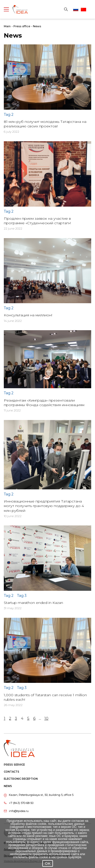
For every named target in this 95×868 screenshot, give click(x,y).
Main (7, 26)
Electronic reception (21, 779)
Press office (22, 26)
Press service (14, 765)
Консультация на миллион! (28, 315)
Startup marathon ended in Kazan (33, 603)
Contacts (12, 772)
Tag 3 (22, 596)
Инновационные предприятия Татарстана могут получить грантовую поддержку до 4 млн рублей (44, 506)
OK (48, 863)
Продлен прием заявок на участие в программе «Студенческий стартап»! (37, 221)
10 (46, 718)
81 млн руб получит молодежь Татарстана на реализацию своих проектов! (45, 124)
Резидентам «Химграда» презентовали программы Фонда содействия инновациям (44, 403)
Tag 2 (9, 115)
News (37, 26)
